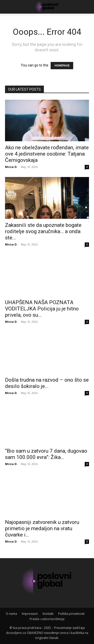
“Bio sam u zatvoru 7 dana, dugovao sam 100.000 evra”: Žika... (46, 454)
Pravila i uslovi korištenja (47, 619)
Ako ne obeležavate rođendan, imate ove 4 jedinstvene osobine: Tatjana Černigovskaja (47, 154)
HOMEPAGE (62, 66)
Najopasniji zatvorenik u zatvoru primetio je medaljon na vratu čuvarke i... (42, 528)
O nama (11, 614)
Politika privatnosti (71, 614)
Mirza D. (11, 167)
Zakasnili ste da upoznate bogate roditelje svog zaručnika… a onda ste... (43, 231)
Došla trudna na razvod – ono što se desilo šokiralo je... (47, 383)
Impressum (30, 614)
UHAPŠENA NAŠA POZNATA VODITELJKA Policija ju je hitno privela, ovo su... (42, 309)
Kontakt (48, 614)
